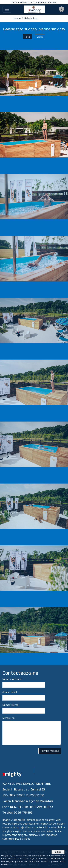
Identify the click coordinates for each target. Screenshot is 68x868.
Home (17, 18)
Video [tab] (40, 37)
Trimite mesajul (50, 751)
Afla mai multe (58, 859)
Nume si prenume (12, 679)
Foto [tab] (27, 37)
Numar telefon (10, 705)
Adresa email (10, 692)
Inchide (58, 852)
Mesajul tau (9, 718)
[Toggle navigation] (7, 9)
